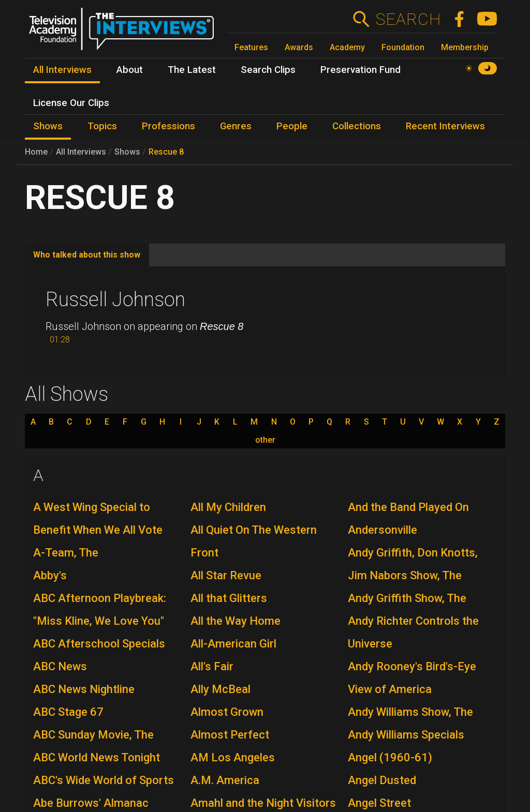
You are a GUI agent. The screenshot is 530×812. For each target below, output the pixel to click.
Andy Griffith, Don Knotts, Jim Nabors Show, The (413, 564)
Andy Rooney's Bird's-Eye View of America (412, 678)
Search (408, 19)
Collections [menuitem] (357, 126)
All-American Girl (233, 644)
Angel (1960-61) (390, 757)
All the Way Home (235, 621)
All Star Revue (226, 575)
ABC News (60, 666)
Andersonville (382, 530)
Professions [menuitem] (168, 126)
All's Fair (212, 666)
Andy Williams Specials (406, 735)
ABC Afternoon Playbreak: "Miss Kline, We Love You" (100, 610)
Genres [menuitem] (236, 126)
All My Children (228, 507)
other (265, 440)
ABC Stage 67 (68, 712)
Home (36, 152)
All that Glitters (229, 598)
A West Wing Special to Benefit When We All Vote (98, 518)
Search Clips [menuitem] (268, 70)
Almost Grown (227, 712)
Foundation (403, 47)
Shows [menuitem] (48, 126)
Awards (299, 47)
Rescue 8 (166, 152)
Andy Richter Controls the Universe (413, 632)
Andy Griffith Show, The (407, 598)
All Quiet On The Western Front (254, 541)
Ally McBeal (220, 689)
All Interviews (81, 152)
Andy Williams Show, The (410, 712)
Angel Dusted (382, 780)
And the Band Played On (408, 507)
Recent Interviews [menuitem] (445, 126)
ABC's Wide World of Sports (104, 780)
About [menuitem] (130, 70)
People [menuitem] (292, 126)
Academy (347, 47)
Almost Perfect (230, 735)
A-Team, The (66, 553)
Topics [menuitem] (102, 126)
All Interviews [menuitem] (62, 70)
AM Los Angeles (233, 757)
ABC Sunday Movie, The (93, 735)
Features (251, 47)
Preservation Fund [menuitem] (360, 70)
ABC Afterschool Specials (99, 644)
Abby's (50, 575)
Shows (127, 152)
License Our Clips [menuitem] (71, 103)
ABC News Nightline (84, 689)
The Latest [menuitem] (192, 70)
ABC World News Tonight (97, 757)
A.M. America (225, 780)
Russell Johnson (115, 299)
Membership (465, 47)
